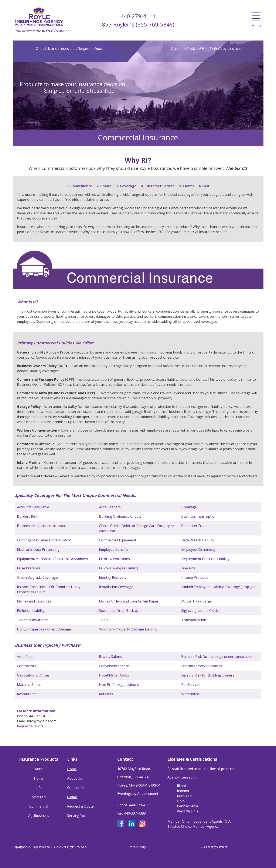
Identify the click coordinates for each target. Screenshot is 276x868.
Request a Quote (91, 49)
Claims (72, 797)
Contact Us (76, 788)
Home (39, 778)
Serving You (77, 816)
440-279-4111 (138, 16)
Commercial (39, 806)
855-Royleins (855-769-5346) (138, 24)
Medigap (39, 797)
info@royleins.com (226, 49)
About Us (75, 778)
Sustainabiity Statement (214, 847)
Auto (39, 769)
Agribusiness (39, 816)
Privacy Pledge (138, 847)
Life (39, 788)
